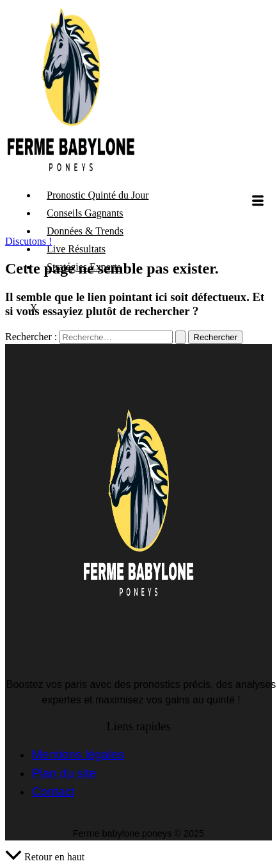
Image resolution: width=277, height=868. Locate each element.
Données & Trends (85, 231)
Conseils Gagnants (85, 213)
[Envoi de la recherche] (180, 337)
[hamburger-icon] (257, 202)
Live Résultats (76, 249)
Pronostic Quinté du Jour (98, 195)
